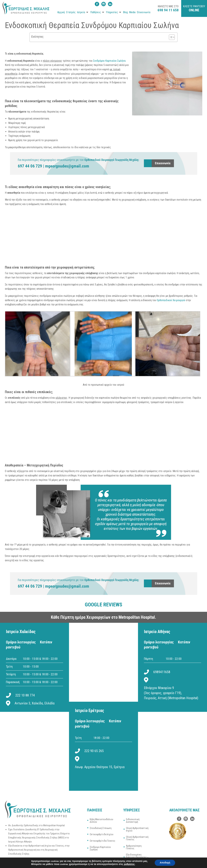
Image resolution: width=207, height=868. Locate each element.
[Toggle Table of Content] (170, 37)
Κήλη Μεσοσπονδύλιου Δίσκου (101, 821)
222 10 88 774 (25, 695)
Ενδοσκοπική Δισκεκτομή (133, 821)
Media (132, 12)
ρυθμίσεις (129, 864)
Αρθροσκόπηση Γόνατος (134, 847)
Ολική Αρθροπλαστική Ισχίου (137, 829)
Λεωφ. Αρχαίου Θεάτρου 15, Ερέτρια (100, 767)
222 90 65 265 (94, 751)
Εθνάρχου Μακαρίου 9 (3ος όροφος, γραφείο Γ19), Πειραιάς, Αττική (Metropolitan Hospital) (171, 693)
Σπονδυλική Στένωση (101, 828)
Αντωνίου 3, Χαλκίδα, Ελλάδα (35, 703)
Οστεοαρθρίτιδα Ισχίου (102, 834)
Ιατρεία (81, 12)
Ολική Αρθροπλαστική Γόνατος (137, 838)
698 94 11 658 (168, 10)
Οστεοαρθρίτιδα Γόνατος (102, 841)
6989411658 (162, 672)
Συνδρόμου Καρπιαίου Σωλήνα (109, 61)
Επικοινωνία (144, 12)
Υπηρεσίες (112, 12)
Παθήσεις (96, 12)
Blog (125, 12)
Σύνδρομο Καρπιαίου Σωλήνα (100, 848)
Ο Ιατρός (71, 12)
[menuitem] (61, 12)
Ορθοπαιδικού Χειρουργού (171, 300)
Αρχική (61, 12)
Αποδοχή (165, 863)
